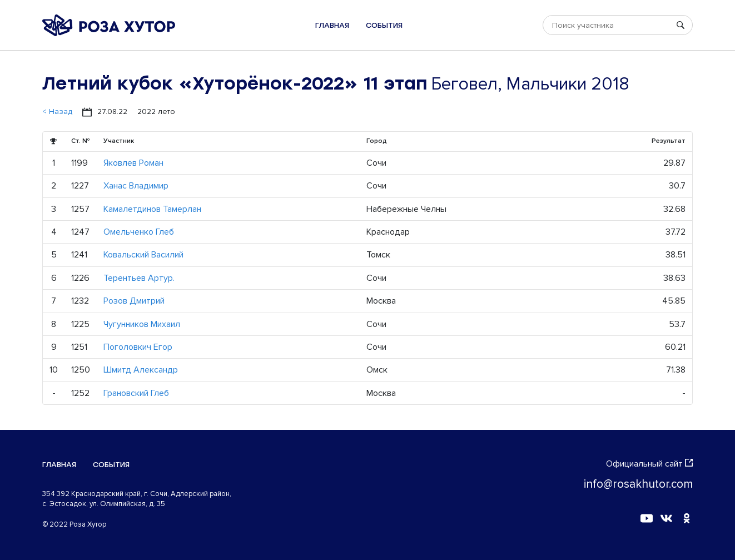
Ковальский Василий (143, 255)
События (384, 25)
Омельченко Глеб (139, 232)
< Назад (57, 111)
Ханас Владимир (136, 186)
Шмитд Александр (141, 370)
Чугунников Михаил (142, 324)
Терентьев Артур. (139, 278)
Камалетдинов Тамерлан (152, 209)
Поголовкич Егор (138, 347)
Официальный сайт (649, 464)
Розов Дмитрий (134, 301)
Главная (332, 25)
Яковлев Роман (133, 163)
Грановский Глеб (136, 393)
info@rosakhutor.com (638, 484)
